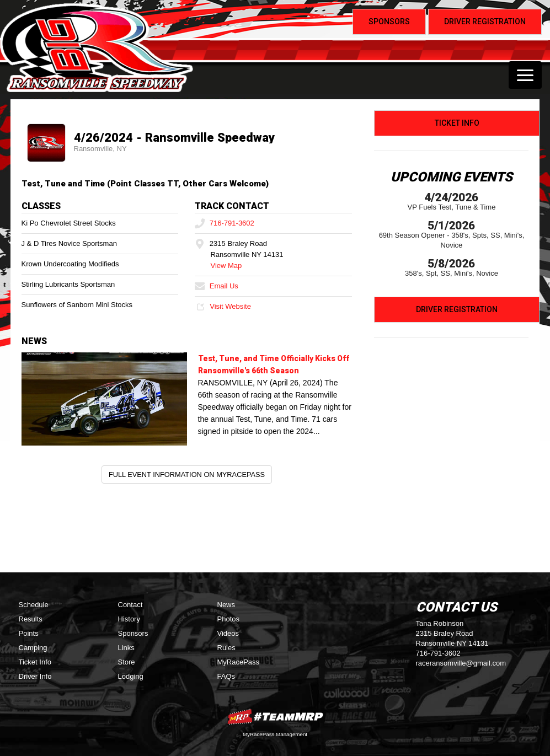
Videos (228, 633)
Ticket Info (457, 123)
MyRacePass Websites (275, 717)
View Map (226, 266)
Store (127, 662)
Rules (226, 648)
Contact (130, 605)
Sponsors (133, 633)
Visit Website (223, 306)
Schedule (34, 605)
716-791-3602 (224, 223)
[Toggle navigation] (525, 75)
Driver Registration (457, 309)
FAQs (226, 676)
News (226, 605)
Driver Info (35, 676)
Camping (33, 648)
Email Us (216, 286)
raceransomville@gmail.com (461, 663)
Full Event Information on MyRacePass (187, 474)
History (129, 619)
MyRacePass (239, 662)
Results (31, 619)
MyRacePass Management (275, 734)
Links (126, 648)
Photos (228, 619)
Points (29, 633)
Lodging (131, 676)
